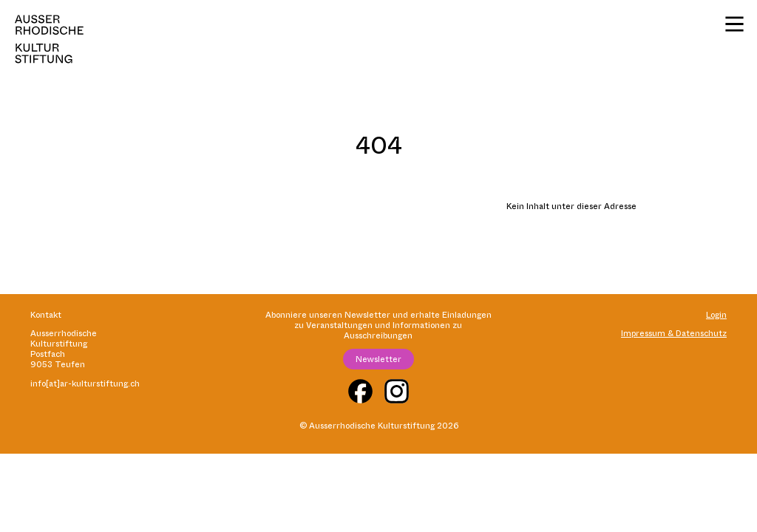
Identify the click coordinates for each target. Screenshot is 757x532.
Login (716, 315)
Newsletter (378, 359)
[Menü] (734, 24)
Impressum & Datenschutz (674, 333)
